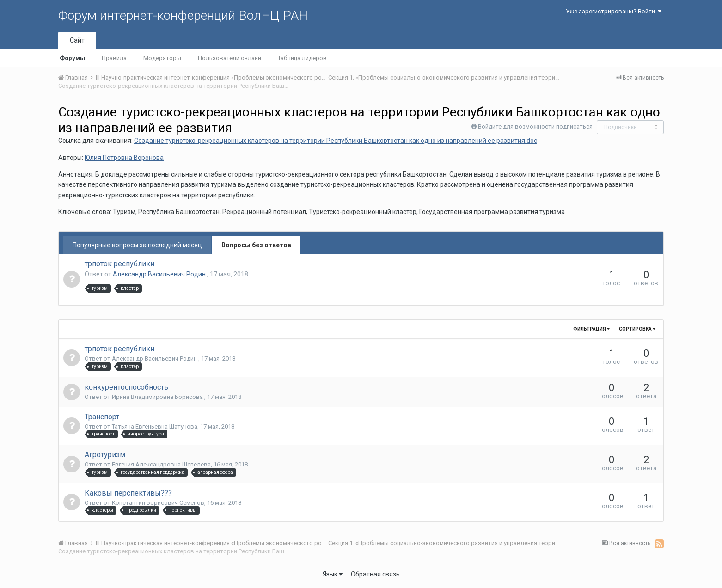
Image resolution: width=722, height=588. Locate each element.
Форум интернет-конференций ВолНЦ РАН (183, 15)
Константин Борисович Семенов (158, 503)
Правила (114, 58)
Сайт (77, 40)
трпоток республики (119, 264)
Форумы (72, 58)
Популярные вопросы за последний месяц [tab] (137, 245)
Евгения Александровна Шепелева (161, 464)
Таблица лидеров (302, 58)
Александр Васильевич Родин (160, 274)
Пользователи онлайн (229, 58)
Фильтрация (591, 329)
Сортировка (637, 329)
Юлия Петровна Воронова (124, 158)
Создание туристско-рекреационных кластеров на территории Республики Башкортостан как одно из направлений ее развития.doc (336, 141)
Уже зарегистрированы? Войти (614, 11)
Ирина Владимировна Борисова (158, 397)
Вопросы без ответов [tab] (256, 245)
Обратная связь (375, 574)
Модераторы (162, 58)
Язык (333, 574)
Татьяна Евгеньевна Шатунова (155, 426)
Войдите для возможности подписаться (535, 126)
